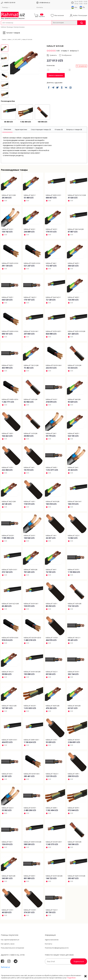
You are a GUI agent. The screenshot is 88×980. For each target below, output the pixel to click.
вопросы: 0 (74, 51)
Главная (4, 39)
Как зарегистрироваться (10, 940)
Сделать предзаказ (56, 75)
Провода (10, 27)
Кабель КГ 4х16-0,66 (27, 39)
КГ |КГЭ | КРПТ (17, 39)
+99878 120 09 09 (9, 3)
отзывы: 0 (65, 51)
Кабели (3, 27)
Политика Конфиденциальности (57, 948)
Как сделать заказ (8, 944)
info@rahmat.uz (45, 3)
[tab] (7, 130)
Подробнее (71, 978)
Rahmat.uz (5, 967)
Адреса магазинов (52, 940)
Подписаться (79, 961)
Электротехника (19, 27)
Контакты (40, 7)
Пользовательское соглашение (12, 948)
